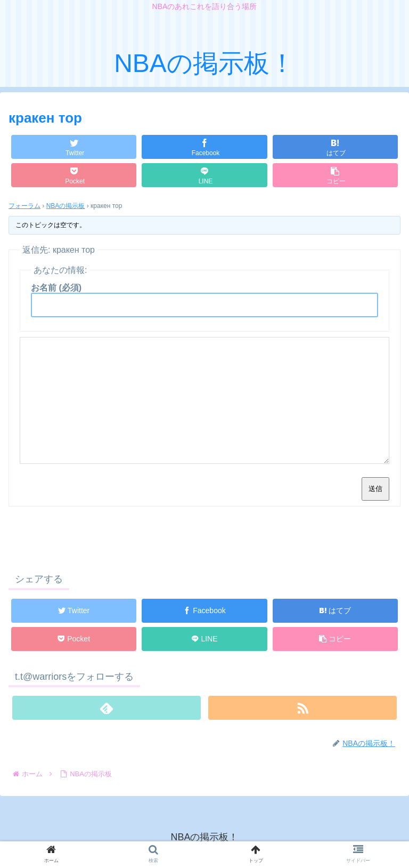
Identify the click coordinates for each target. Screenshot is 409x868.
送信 (375, 489)
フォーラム (24, 206)
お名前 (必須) (56, 288)
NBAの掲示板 (66, 206)
